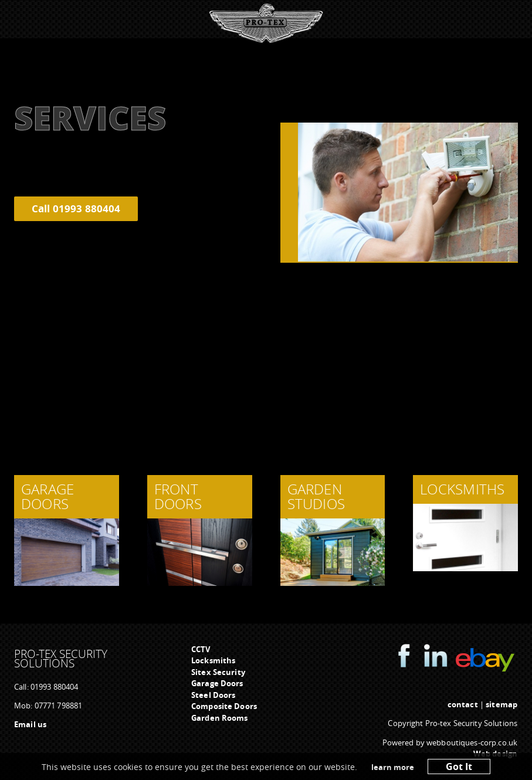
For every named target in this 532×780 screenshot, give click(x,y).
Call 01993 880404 (76, 208)
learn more (393, 767)
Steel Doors (213, 695)
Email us (30, 724)
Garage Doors (217, 683)
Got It (459, 767)
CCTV (201, 649)
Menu (263, 21)
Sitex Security (218, 672)
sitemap (501, 704)
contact (463, 704)
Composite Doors (224, 706)
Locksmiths (213, 660)
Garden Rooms (220, 718)
